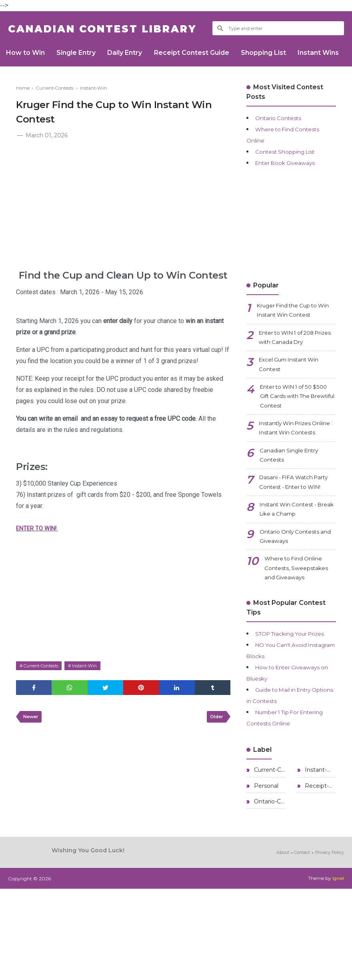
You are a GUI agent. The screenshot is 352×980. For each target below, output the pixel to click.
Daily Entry (135, 53)
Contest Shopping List (290, 152)
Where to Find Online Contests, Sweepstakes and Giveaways (299, 634)
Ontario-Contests (269, 892)
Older (215, 720)
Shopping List (283, 53)
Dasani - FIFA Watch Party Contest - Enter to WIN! (297, 525)
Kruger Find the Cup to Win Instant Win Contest (296, 312)
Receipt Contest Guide (206, 53)
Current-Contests (45, 666)
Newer (32, 720)
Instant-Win (94, 666)
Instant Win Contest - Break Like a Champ (294, 561)
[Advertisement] (123, 201)
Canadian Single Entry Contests (295, 489)
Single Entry (82, 53)
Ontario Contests (282, 118)
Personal (265, 875)
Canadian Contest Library (122, 28)
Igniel (338, 970)
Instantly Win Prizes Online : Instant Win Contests (291, 452)
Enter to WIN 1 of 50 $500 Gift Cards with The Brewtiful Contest (296, 410)
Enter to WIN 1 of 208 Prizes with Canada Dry (296, 343)
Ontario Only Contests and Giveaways (295, 592)
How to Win (27, 53)
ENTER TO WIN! (39, 528)
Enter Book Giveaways (291, 163)
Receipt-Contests (320, 875)
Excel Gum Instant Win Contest (296, 374)
